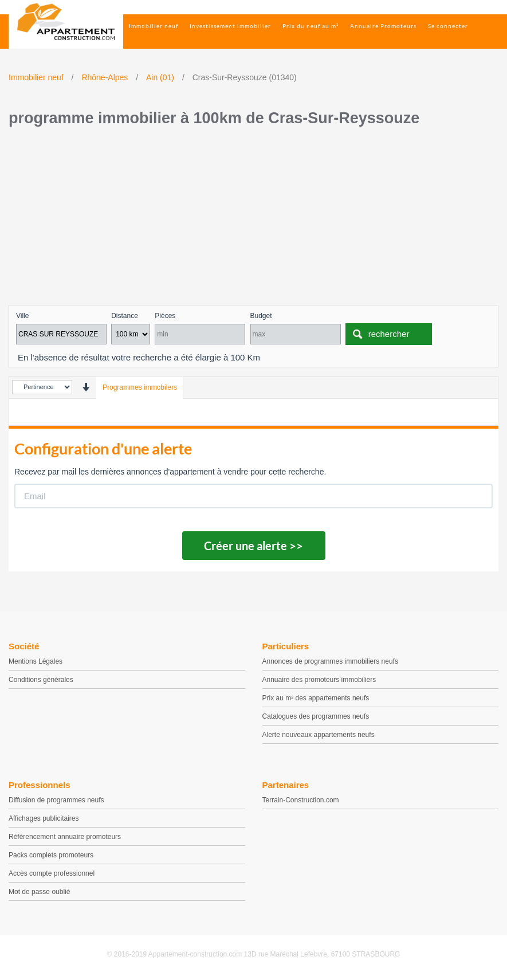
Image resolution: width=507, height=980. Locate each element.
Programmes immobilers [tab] (140, 387)
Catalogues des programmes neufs (316, 716)
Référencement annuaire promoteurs (65, 837)
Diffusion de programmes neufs (56, 800)
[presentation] (86, 387)
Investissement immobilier (230, 26)
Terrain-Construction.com (301, 800)
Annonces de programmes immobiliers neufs (330, 661)
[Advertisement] (253, 219)
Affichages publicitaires (44, 818)
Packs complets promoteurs (51, 855)
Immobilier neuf (154, 26)
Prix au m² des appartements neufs (316, 698)
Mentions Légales (36, 661)
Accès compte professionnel (52, 873)
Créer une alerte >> (253, 546)
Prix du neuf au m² (311, 26)
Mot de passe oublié (39, 892)
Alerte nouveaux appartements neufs (319, 735)
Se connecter (448, 26)
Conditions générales (41, 680)
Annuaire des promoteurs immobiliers (319, 680)
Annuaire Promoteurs (383, 26)
